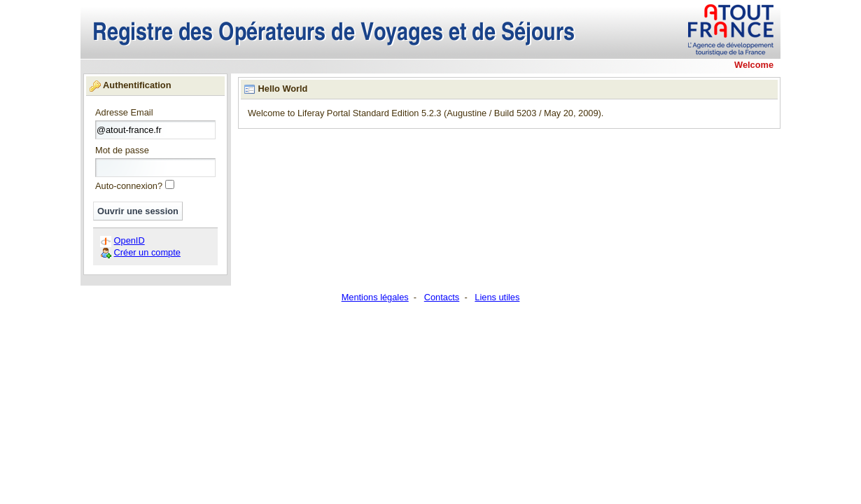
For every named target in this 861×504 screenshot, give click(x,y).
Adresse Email (124, 113)
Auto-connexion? (129, 186)
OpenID (129, 240)
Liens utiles (497, 297)
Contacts (442, 297)
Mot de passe (122, 151)
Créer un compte (147, 252)
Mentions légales (375, 297)
